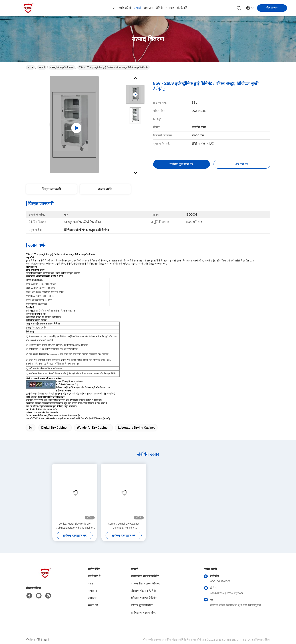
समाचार (170, 8)
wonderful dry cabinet (93, 428)
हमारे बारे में (125, 8)
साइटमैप (46, 640)
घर (114, 8)
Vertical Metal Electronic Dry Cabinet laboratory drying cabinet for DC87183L (75, 526)
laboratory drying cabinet (136, 428)
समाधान (148, 8)
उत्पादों (137, 8)
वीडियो (159, 8)
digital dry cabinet (54, 428)
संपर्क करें (182, 8)
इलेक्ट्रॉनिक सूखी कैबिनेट (62, 67)
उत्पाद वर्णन (105, 189)
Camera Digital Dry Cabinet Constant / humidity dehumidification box (124, 526)
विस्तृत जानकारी (51, 189)
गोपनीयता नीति (33, 640)
